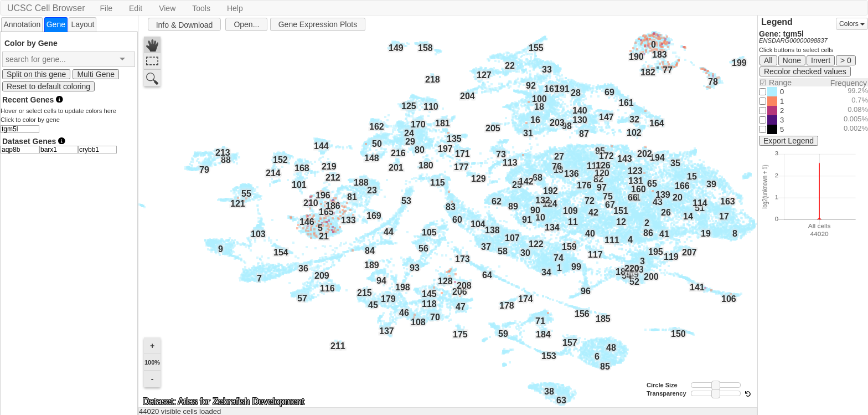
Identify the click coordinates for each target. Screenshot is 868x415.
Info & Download (185, 25)
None (792, 60)
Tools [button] (201, 8)
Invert (821, 60)
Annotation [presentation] (22, 24)
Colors (852, 24)
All (768, 60)
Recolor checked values (805, 71)
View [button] (167, 8)
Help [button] (235, 8)
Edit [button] (136, 8)
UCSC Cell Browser (46, 8)
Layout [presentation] (82, 24)
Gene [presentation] (56, 24)
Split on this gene (36, 74)
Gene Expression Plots (318, 24)
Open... (246, 24)
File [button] (106, 8)
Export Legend (789, 141)
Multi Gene (96, 74)
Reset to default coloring (48, 86)
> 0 (846, 60)
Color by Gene (31, 43)
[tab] (22, 24)
